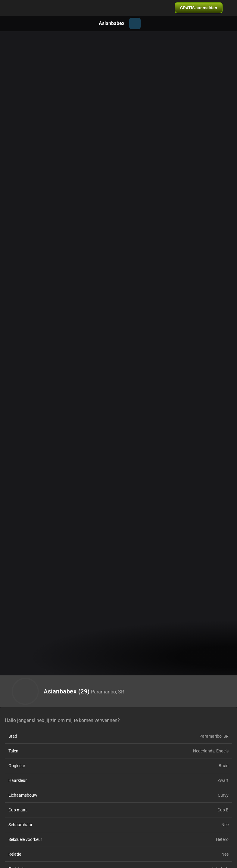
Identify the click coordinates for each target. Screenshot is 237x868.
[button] (199, 8)
